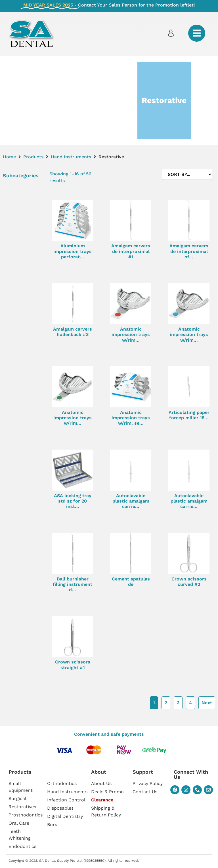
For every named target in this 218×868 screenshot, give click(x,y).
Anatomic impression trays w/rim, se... (131, 418)
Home (9, 157)
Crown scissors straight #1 (73, 665)
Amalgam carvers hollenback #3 (73, 332)
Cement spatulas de (131, 582)
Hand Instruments (71, 157)
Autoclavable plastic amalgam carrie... (131, 501)
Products (33, 157)
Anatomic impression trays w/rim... (131, 334)
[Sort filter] (187, 174)
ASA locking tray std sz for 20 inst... (73, 501)
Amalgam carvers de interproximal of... (189, 251)
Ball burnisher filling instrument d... (73, 584)
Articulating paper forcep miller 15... (189, 415)
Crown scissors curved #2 (189, 582)
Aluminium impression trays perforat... (73, 251)
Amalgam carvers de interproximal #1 (131, 251)
